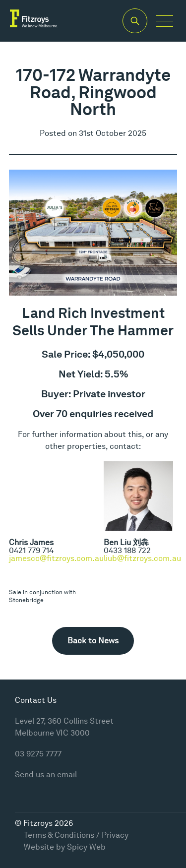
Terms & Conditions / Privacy (76, 835)
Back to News (93, 641)
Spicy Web (86, 847)
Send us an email (46, 775)
